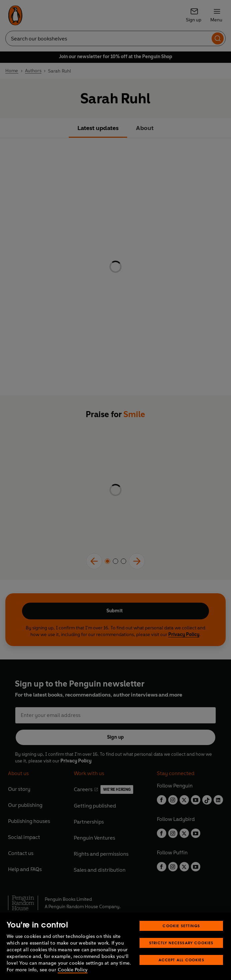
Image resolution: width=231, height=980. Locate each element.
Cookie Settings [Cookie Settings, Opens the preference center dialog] (181, 926)
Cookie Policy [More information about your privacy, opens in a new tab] (73, 970)
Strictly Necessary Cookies (181, 943)
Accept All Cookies (181, 960)
